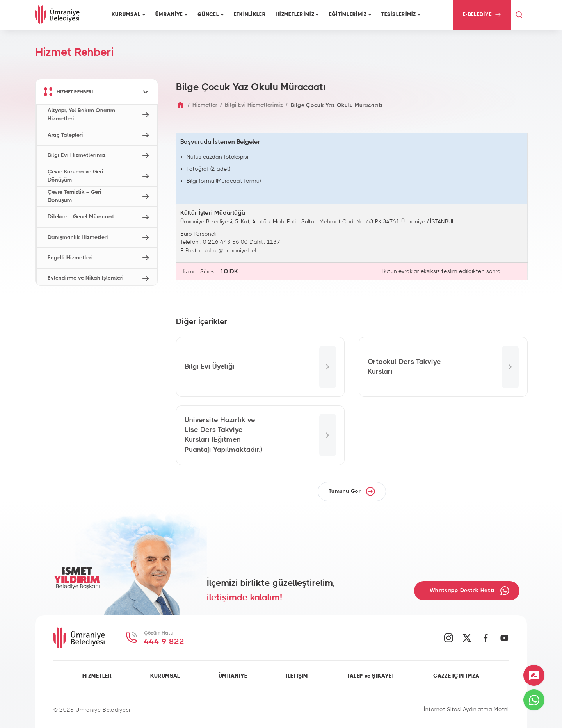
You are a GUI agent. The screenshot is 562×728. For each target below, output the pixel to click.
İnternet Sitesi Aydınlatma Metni (466, 710)
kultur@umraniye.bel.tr (233, 251)
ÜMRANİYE (233, 676)
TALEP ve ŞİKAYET (371, 676)
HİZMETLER (97, 676)
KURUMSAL (165, 676)
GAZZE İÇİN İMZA (456, 676)
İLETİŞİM (297, 676)
